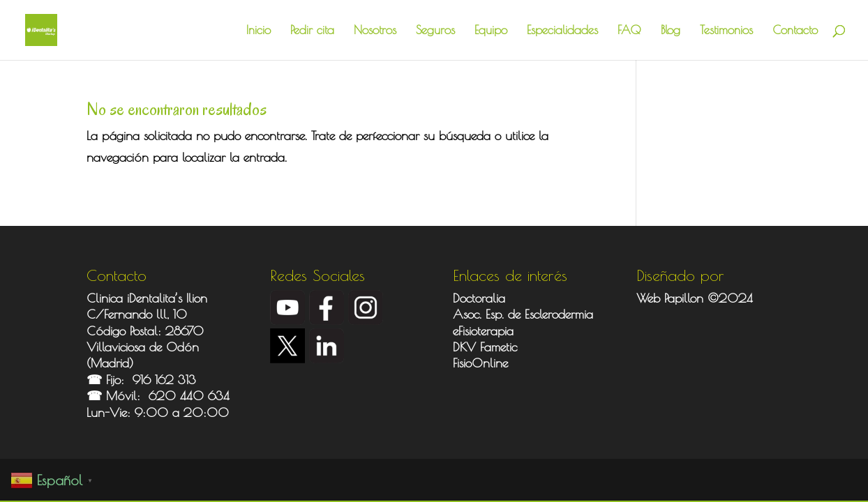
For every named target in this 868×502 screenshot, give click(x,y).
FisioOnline (480, 363)
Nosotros (375, 31)
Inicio (259, 31)
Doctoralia (479, 298)
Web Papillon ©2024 (695, 298)
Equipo (491, 31)
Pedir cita (312, 31)
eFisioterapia (483, 331)
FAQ (629, 31)
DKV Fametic (485, 347)
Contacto (795, 31)
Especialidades (562, 31)
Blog (671, 31)
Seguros (435, 31)
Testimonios (726, 31)
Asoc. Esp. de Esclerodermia (525, 314)
